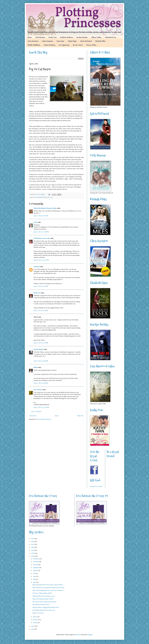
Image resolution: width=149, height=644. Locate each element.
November (36, 562)
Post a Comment (36, 412)
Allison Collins (96, 37)
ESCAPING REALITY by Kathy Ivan (44, 610)
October (35, 565)
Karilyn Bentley (82, 37)
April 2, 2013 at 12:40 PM (41, 232)
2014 (33, 553)
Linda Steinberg (49, 45)
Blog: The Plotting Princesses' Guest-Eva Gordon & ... (48, 590)
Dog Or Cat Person (38, 613)
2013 (33, 556)
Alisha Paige (72, 41)
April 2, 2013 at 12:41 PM (41, 260)
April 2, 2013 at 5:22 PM (41, 310)
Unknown (37, 267)
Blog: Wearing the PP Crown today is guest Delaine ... (48, 585)
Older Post (80, 416)
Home (30, 37)
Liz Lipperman (64, 45)
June (34, 576)
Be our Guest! (78, 45)
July (34, 574)
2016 (33, 547)
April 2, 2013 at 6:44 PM (41, 383)
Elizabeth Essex (111, 37)
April (35, 582)
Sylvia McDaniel (86, 41)
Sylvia (36, 222)
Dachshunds (40, 197)
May (34, 579)
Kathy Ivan (53, 37)
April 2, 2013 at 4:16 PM (41, 286)
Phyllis (36, 367)
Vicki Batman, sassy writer (42, 238)
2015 (33, 550)
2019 (33, 539)
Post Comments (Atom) (44, 419)
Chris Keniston (33, 41)
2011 (33, 629)
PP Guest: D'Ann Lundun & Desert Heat (44, 602)
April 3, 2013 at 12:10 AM (41, 407)
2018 (33, 542)
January (35, 623)
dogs (45, 197)
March (35, 617)
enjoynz (78, 635)
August (35, 571)
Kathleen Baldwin (66, 37)
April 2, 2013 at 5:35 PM (41, 343)
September (36, 568)
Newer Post (33, 416)
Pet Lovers (50, 197)
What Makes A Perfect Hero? (41, 605)
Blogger (90, 635)
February (36, 620)
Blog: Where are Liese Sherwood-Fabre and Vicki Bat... (49, 588)
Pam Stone (60, 41)
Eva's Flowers (38, 390)
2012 (33, 626)
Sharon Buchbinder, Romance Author (45, 208)
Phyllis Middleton (34, 45)
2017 (33, 544)
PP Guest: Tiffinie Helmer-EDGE (42, 593)
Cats (35, 197)
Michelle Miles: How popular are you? (44, 596)
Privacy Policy (91, 45)
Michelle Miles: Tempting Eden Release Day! (46, 607)
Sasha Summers (48, 41)
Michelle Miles (100, 41)
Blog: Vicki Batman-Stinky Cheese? (43, 599)
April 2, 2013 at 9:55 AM (41, 216)
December (36, 559)
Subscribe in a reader (96, 486)
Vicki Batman (40, 37)
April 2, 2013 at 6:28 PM (41, 361)
